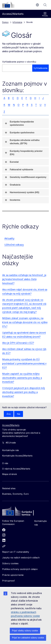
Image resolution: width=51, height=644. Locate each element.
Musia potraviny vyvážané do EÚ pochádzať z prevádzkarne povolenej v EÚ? (24, 363)
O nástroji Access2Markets (16, 469)
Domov (5, 22)
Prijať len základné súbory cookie (28, 638)
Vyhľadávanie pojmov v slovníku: (19, 62)
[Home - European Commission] (22, 512)
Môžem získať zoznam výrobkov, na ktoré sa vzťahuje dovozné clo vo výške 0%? (25, 322)
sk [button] (37, 5)
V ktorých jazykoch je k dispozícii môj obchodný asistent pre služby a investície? (23, 392)
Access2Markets (11, 425)
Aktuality (9, 238)
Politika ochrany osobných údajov (20, 569)
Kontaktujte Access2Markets (17, 456)
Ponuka (45, 14)
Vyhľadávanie (45, 5)
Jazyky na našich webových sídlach (21, 558)
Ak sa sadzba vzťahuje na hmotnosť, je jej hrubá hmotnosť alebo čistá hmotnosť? (24, 279)
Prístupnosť (8, 581)
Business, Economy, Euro (15, 494)
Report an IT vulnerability (16, 552)
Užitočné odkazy (14, 245)
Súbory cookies (10, 563)
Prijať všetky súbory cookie (25, 631)
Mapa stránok (10, 474)
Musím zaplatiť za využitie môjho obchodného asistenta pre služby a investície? (22, 378)
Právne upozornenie (13, 575)
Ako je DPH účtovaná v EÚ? (18, 343)
